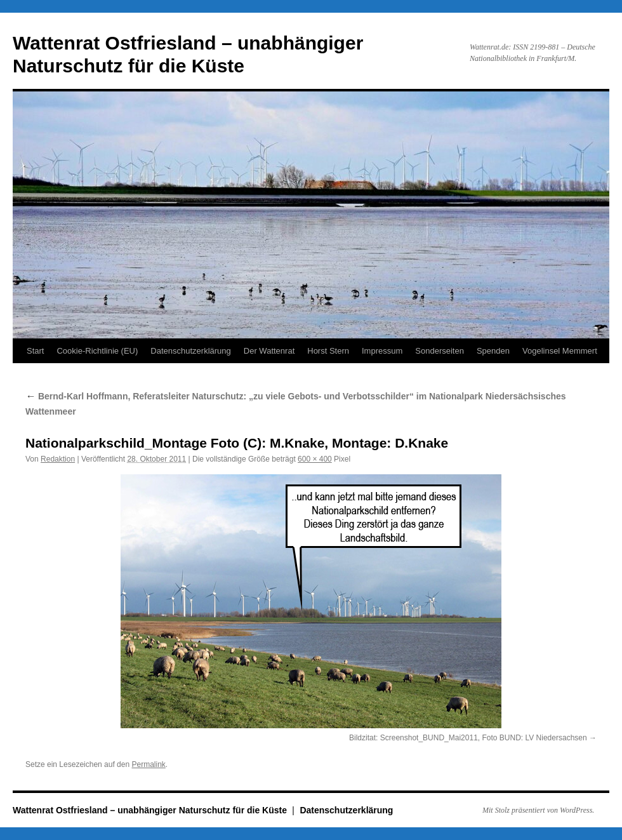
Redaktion (58, 459)
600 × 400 (315, 459)
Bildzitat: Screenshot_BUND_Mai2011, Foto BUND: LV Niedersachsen (468, 738)
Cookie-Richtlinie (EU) (97, 351)
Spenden (493, 351)
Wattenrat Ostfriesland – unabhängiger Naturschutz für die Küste (151, 810)
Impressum (382, 351)
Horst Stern (328, 351)
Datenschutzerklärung (190, 351)
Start (35, 351)
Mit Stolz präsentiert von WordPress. (538, 810)
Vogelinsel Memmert (560, 351)
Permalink (148, 764)
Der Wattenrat (269, 351)
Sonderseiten (440, 351)
